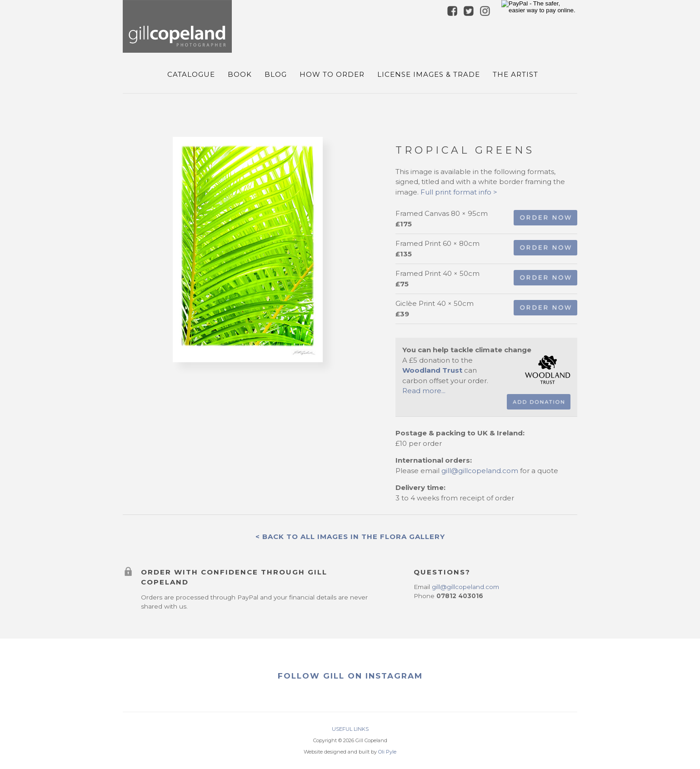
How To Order (332, 74)
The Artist (515, 74)
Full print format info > (459, 192)
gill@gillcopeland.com (480, 471)
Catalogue (191, 74)
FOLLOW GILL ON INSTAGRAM (350, 676)
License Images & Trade (429, 74)
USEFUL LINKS (350, 729)
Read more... (424, 391)
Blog (276, 74)
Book (240, 74)
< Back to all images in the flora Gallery (350, 537)
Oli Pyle (387, 752)
